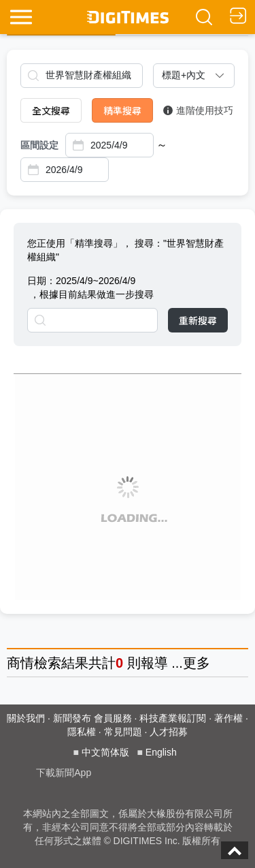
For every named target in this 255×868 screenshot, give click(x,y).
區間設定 (39, 145)
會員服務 (113, 718)
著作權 (228, 718)
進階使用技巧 (198, 110)
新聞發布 (72, 718)
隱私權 (82, 732)
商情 (20, 663)
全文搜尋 (51, 110)
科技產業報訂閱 (173, 718)
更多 (197, 663)
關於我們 (26, 718)
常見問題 (123, 732)
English (161, 752)
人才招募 (169, 732)
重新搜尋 (198, 320)
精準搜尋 (122, 110)
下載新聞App (64, 773)
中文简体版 (105, 752)
